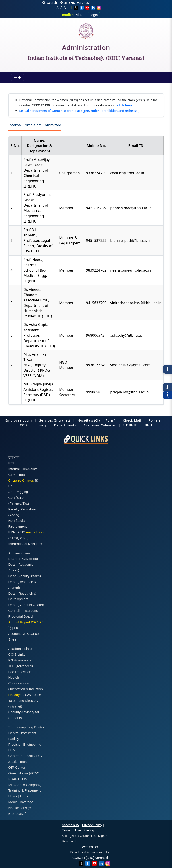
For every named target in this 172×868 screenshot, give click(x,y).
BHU (148, 425)
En (11, 486)
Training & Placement (25, 790)
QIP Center (17, 767)
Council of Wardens (23, 611)
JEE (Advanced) (21, 666)
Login (94, 15)
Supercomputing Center (26, 727)
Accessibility (71, 825)
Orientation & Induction (26, 689)
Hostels (14, 677)
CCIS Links (17, 654)
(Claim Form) (105, 420)
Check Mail (132, 420)
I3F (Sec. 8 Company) (25, 785)
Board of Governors (23, 559)
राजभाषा (14, 457)
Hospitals (85, 420)
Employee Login (18, 420)
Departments (65, 425)
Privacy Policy (92, 825)
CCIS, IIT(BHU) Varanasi (90, 858)
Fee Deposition (20, 672)
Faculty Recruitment (24, 509)
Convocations (19, 683)
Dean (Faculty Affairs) (25, 576)
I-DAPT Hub (18, 779)
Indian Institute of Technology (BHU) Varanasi (86, 58)
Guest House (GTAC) (25, 773)
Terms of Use (71, 830)
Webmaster (90, 847)
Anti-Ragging (18, 492)
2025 (37, 695)
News (13, 796)
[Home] (86, 31)
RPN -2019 (17, 532)
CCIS (24, 425)
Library (41, 425)
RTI (11, 463)
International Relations (25, 544)
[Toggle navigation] (18, 78)
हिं (37, 480)
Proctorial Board (21, 616)
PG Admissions (20, 660)
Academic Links (20, 649)
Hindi (79, 15)
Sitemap (89, 830)
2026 (24, 538)
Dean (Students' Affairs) (26, 605)
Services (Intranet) (55, 420)
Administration (86, 48)
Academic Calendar (99, 425)
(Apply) (14, 515)
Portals (154, 420)
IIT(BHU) (130, 425)
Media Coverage (21, 802)
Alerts (24, 796)
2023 (14, 538)
